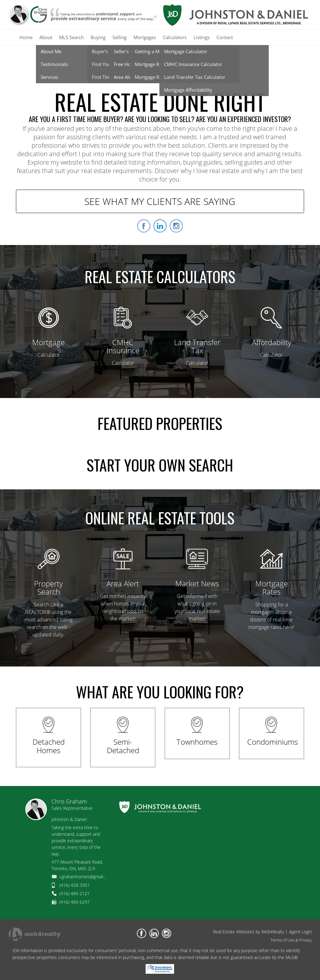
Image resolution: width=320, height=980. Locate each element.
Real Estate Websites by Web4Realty (249, 932)
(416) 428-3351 (75, 885)
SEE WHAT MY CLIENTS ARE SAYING (160, 201)
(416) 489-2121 (75, 893)
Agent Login (300, 932)
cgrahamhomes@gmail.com (86, 877)
